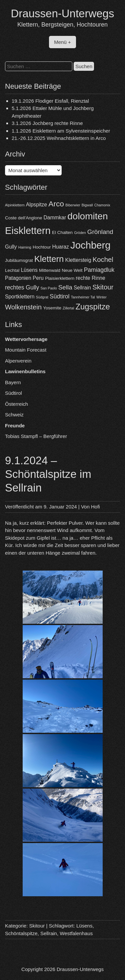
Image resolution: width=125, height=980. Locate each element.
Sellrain (49, 933)
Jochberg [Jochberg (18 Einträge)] (90, 245)
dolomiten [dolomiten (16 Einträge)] (87, 216)
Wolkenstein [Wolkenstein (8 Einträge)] (23, 307)
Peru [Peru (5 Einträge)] (38, 278)
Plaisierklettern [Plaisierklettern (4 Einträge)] (60, 278)
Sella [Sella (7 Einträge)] (65, 287)
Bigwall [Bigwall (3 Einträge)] (87, 205)
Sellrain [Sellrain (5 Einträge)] (82, 288)
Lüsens (84, 926)
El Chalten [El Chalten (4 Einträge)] (62, 232)
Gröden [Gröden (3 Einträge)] (80, 233)
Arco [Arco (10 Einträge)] (56, 204)
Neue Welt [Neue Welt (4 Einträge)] (72, 270)
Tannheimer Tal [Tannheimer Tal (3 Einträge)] (83, 297)
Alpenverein (18, 361)
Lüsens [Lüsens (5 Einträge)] (29, 270)
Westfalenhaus (76, 933)
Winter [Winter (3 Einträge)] (101, 297)
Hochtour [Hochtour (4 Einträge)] (42, 247)
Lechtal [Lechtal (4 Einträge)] (12, 270)
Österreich (16, 404)
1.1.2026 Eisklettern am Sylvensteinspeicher (61, 131)
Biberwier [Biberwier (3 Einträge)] (73, 205)
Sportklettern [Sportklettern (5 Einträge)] (20, 297)
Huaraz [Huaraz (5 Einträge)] (61, 247)
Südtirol (13, 393)
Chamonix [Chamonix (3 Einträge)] (102, 205)
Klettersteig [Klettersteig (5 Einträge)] (78, 260)
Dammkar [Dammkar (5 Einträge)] (55, 218)
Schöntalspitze (21, 933)
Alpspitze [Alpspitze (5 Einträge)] (36, 205)
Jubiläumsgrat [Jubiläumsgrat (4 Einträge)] (19, 260)
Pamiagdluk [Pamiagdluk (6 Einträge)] (99, 270)
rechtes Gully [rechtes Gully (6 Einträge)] (22, 287)
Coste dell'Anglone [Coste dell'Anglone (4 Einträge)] (23, 218)
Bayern (13, 382)
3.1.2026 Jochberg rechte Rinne (47, 123)
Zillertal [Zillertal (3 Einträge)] (68, 308)
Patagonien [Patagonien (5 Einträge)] (18, 278)
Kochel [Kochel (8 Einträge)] (103, 260)
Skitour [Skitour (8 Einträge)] (103, 287)
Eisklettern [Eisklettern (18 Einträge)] (28, 230)
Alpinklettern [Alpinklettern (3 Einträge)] (15, 205)
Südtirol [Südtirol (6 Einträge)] (59, 296)
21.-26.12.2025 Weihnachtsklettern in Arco (59, 138)
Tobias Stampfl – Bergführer (36, 436)
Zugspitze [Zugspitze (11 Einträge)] (93, 307)
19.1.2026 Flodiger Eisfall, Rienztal (50, 101)
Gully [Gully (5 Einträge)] (11, 247)
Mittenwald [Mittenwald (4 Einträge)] (50, 270)
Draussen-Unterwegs (63, 13)
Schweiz (14, 415)
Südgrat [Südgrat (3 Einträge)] (42, 297)
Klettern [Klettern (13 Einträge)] (49, 259)
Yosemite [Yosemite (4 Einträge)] (52, 308)
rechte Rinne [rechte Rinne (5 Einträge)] (90, 278)
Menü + (62, 42)
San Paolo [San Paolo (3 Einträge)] (48, 288)
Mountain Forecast (26, 350)
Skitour (37, 926)
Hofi (95, 507)
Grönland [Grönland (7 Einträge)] (100, 232)
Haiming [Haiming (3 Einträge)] (25, 247)
